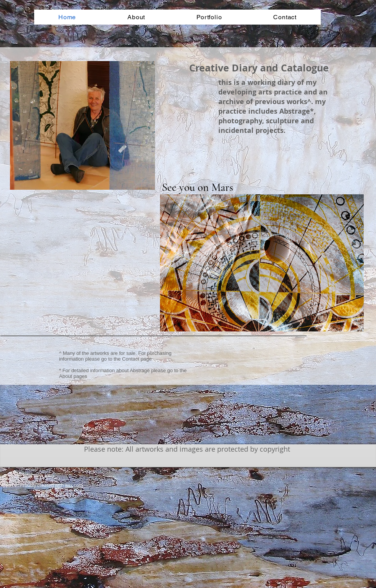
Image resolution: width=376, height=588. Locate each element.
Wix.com (74, 485)
